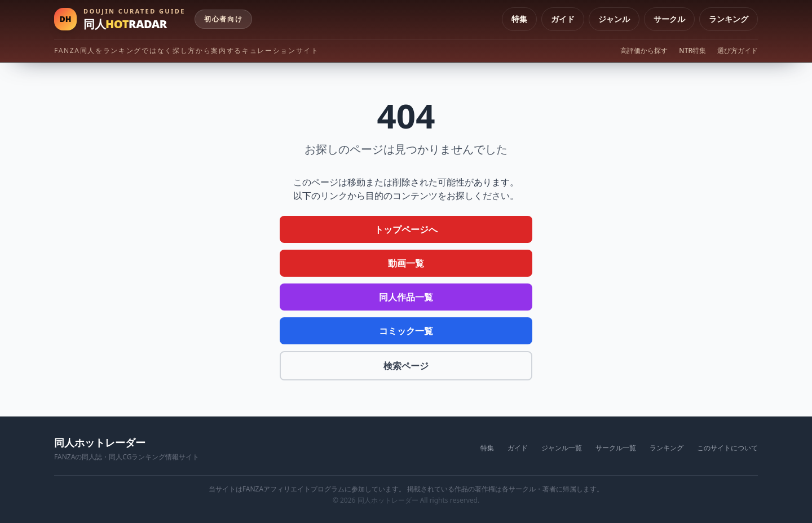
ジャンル (614, 19)
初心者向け (223, 19)
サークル (669, 19)
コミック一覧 (406, 331)
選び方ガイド (738, 51)
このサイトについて (727, 448)
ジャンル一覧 (562, 448)
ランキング (729, 19)
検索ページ (406, 366)
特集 (519, 19)
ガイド (563, 19)
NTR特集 (692, 51)
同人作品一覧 (406, 297)
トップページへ (406, 229)
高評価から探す (644, 51)
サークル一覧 (616, 448)
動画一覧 (406, 263)
